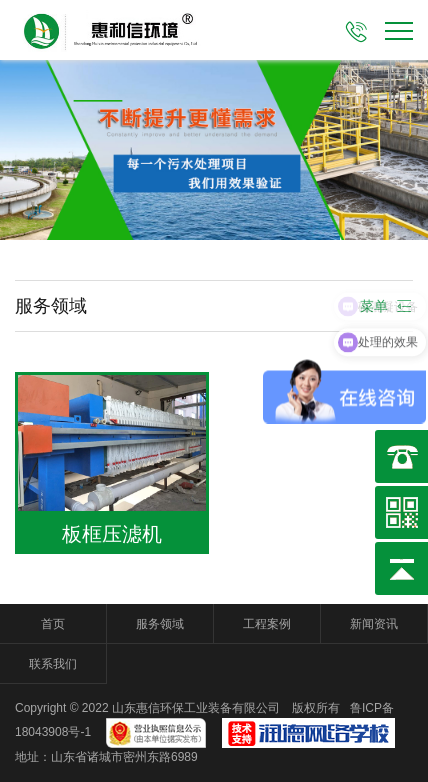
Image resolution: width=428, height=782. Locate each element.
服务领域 (160, 624)
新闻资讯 (374, 624)
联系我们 (53, 664)
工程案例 (267, 624)
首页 (53, 624)
